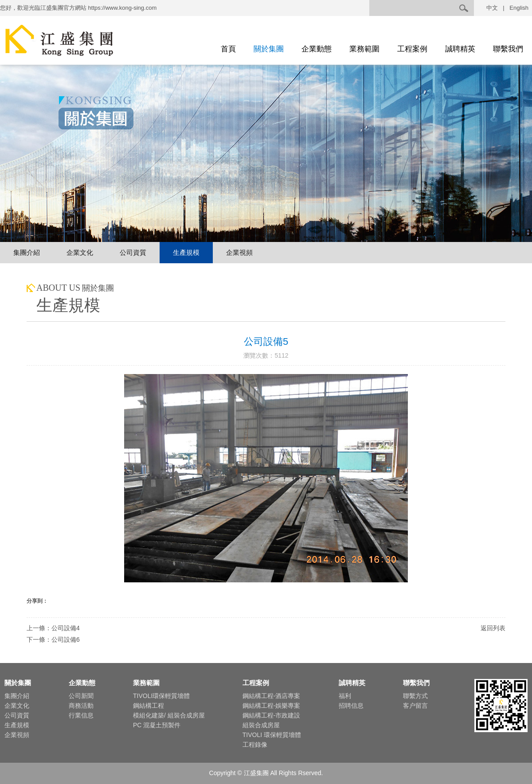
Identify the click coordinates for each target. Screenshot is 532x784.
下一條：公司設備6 (53, 640)
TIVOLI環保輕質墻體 (161, 696)
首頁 (228, 49)
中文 (492, 8)
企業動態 (317, 49)
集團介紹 (27, 252)
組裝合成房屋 (261, 725)
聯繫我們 (508, 49)
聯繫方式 (415, 696)
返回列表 (493, 628)
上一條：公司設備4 (53, 628)
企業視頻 (239, 252)
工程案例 (412, 49)
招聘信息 (351, 706)
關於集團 (269, 49)
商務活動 (81, 706)
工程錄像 (255, 745)
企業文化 (80, 252)
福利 (345, 696)
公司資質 (133, 252)
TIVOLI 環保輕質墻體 (272, 735)
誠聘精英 (460, 49)
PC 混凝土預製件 (157, 725)
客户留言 (415, 706)
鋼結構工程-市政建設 (272, 715)
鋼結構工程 (149, 706)
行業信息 (81, 715)
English (519, 8)
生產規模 (186, 252)
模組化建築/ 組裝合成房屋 (169, 715)
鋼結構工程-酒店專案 (272, 696)
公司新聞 (81, 696)
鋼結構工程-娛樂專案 (272, 706)
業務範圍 (364, 49)
